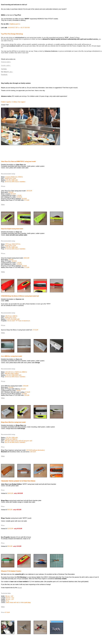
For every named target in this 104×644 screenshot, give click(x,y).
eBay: (11, 72)
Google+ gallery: (6, 65)
